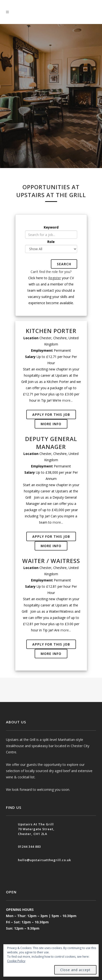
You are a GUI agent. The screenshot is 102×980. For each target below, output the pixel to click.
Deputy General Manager (51, 443)
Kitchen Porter (51, 331)
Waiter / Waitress (51, 561)
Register (55, 278)
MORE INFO (51, 424)
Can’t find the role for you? (51, 272)
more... (67, 400)
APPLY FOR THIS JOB (51, 414)
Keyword (51, 227)
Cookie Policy (16, 961)
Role (51, 242)
